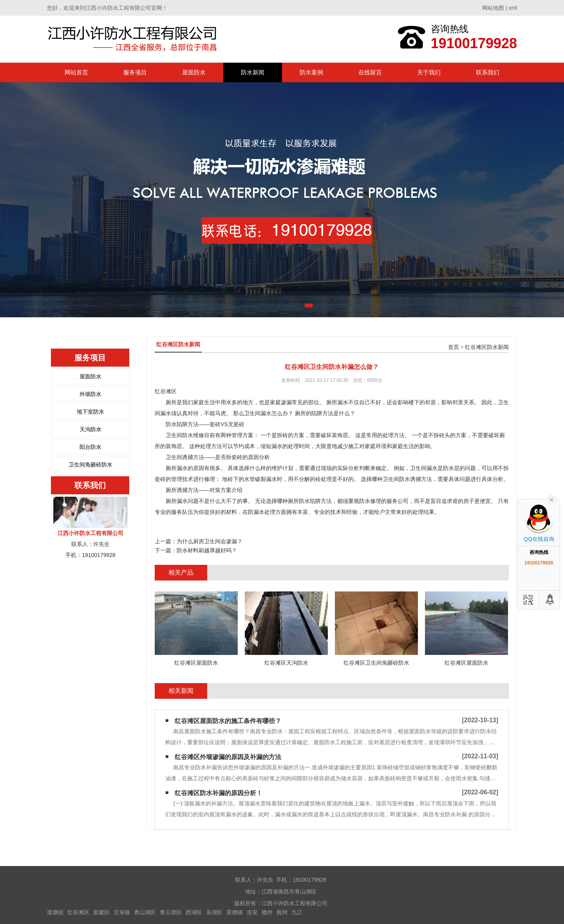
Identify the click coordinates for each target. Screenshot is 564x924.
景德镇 (235, 912)
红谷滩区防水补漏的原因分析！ (219, 793)
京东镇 (122, 912)
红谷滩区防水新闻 (487, 347)
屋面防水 (194, 72)
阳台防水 (90, 447)
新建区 (101, 912)
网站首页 (76, 72)
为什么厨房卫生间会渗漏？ (210, 541)
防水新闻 (253, 72)
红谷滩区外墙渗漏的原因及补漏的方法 (228, 757)
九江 (297, 912)
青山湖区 (145, 912)
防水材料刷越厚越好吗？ (207, 550)
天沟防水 (90, 429)
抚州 (282, 912)
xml (513, 8)
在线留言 (370, 72)
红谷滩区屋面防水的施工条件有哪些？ (228, 721)
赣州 (267, 912)
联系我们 (488, 72)
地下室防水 (90, 412)
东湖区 (214, 912)
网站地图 (493, 8)
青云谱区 (171, 912)
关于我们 (429, 72)
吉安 (252, 912)
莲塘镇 (55, 912)
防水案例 (311, 72)
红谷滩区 (78, 912)
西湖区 (194, 912)
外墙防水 (90, 394)
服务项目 (135, 72)
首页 (454, 347)
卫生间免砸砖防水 (90, 465)
